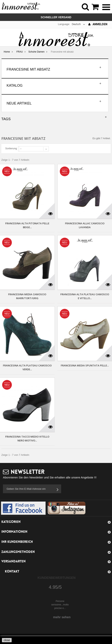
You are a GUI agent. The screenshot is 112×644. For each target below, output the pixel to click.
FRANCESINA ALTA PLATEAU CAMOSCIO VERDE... (27, 367)
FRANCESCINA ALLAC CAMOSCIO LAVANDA (85, 225)
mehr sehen (62, 617)
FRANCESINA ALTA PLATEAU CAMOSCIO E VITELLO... (85, 296)
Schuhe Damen (36, 52)
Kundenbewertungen (57, 578)
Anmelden (98, 24)
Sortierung (11, 148)
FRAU (20, 52)
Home (7, 52)
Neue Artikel (19, 103)
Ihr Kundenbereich (17, 542)
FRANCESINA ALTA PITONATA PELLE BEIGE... (27, 225)
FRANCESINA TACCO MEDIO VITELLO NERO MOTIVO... (27, 439)
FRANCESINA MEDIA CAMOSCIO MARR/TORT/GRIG (27, 296)
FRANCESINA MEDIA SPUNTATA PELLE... (85, 365)
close (7, 640)
